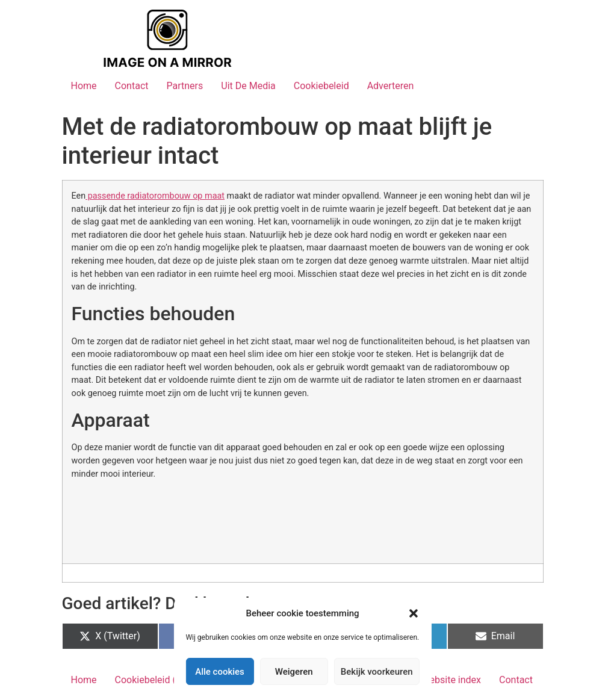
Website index (451, 680)
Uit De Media (248, 86)
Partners (185, 86)
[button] (414, 613)
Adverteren (391, 86)
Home (84, 86)
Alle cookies (220, 672)
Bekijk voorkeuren (377, 672)
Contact (132, 86)
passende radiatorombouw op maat (155, 196)
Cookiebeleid (321, 86)
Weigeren (294, 672)
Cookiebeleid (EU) (153, 680)
